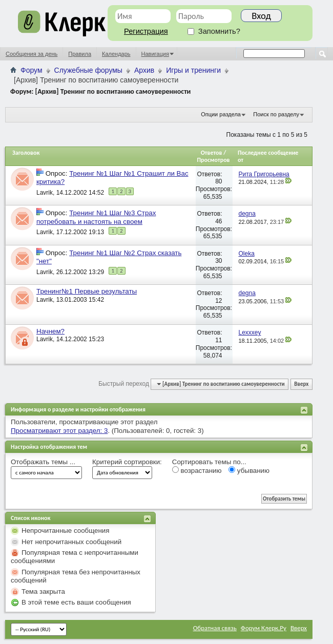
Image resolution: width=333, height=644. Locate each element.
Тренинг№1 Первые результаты (87, 291)
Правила (80, 54)
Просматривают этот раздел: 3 (59, 431)
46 (218, 221)
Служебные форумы (88, 70)
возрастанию (197, 470)
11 (218, 340)
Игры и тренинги (193, 70)
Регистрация (146, 31)
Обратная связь (215, 628)
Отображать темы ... (43, 462)
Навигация (155, 54)
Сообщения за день (32, 54)
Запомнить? (214, 31)
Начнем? (50, 331)
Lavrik (45, 193)
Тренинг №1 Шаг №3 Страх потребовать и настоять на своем (96, 217)
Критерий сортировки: (127, 462)
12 (218, 301)
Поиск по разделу (276, 114)
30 (218, 261)
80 (218, 181)
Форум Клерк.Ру (264, 628)
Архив (144, 70)
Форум (32, 70)
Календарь (116, 54)
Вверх (301, 384)
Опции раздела (221, 114)
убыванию (249, 470)
